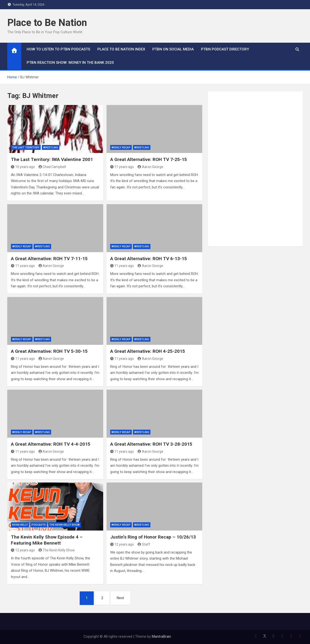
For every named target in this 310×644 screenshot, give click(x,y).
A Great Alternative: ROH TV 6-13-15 (149, 259)
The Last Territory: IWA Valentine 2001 (52, 159)
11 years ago (122, 167)
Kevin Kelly (20, 525)
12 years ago (23, 550)
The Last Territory (26, 148)
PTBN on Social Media (173, 49)
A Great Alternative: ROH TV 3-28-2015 (151, 444)
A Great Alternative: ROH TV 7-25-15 (149, 159)
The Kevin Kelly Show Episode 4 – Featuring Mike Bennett (47, 540)
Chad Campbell (52, 167)
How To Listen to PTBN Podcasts (58, 49)
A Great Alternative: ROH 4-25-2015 (148, 351)
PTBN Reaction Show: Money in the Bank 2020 (70, 63)
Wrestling (51, 148)
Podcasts (39, 525)
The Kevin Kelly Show (65, 525)
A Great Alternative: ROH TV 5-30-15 (49, 351)
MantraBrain (161, 636)
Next (120, 598)
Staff (144, 544)
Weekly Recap (121, 148)
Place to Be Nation (47, 23)
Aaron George (150, 167)
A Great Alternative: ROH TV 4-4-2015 (51, 444)
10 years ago (23, 167)
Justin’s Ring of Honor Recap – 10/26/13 (153, 537)
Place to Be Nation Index (121, 49)
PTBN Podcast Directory (225, 49)
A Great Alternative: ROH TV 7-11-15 (49, 259)
